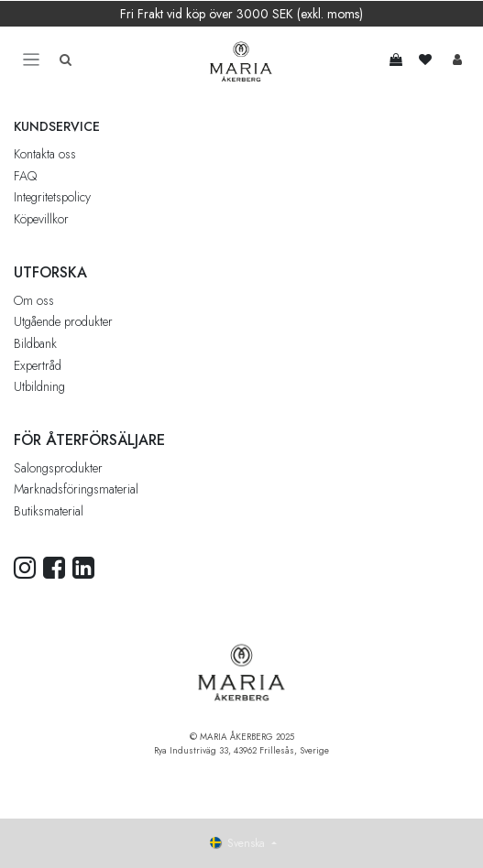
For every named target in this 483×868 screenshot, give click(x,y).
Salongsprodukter (58, 468)
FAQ (25, 176)
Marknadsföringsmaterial (76, 489)
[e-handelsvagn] (396, 60)
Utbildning (39, 386)
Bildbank (35, 343)
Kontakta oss (45, 154)
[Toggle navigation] (31, 60)
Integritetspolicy (52, 197)
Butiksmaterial (49, 511)
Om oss (34, 300)
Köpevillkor (41, 219)
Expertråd (38, 365)
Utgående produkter (63, 321)
